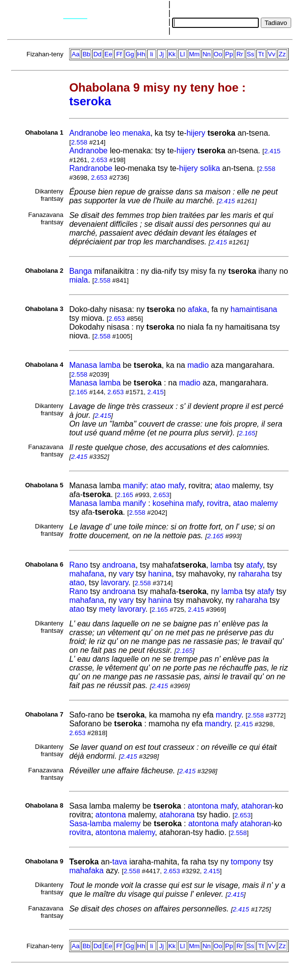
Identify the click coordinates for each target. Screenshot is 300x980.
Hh (141, 54)
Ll (182, 54)
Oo (218, 54)
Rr (240, 54)
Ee (108, 54)
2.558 (79, 142)
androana (119, 565)
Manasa (83, 365)
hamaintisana (254, 309)
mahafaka (86, 871)
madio (198, 365)
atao (158, 486)
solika (210, 168)
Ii (152, 54)
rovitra (218, 503)
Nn (207, 54)
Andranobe (88, 133)
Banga (80, 271)
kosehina (168, 503)
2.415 (272, 151)
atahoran (257, 806)
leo (115, 133)
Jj (162, 54)
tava (120, 862)
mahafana (87, 574)
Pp (229, 54)
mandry (228, 715)
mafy (176, 486)
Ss (250, 54)
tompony (246, 862)
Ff (119, 54)
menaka (137, 133)
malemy (264, 503)
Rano (78, 565)
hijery (196, 133)
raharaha (254, 574)
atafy (254, 565)
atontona (203, 806)
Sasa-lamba (90, 824)
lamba (110, 365)
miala (78, 280)
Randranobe (91, 168)
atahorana (177, 815)
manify (135, 486)
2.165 (79, 392)
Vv (271, 54)
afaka (197, 309)
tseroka (90, 101)
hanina (160, 574)
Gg (130, 54)
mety (108, 609)
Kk (172, 54)
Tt (261, 54)
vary (126, 574)
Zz (282, 54)
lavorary (115, 583)
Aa (75, 54)
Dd (97, 54)
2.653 (99, 160)
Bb (86, 54)
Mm (194, 54)
